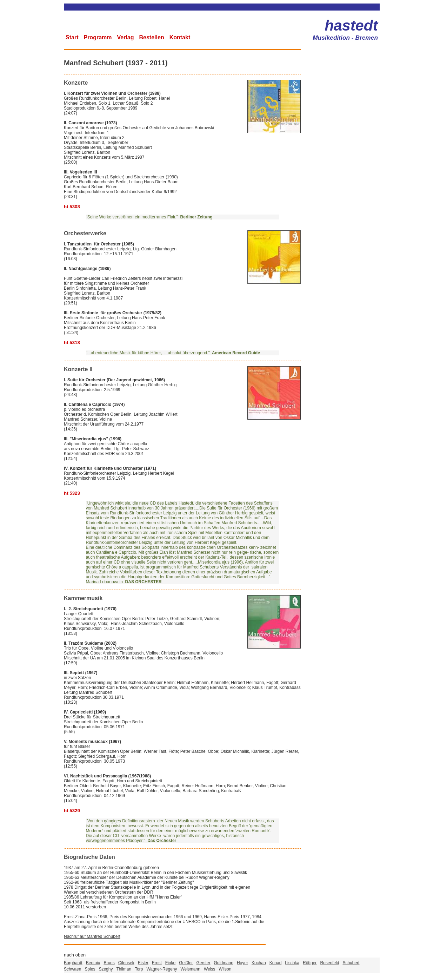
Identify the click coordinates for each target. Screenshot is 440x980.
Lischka (292, 963)
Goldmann (224, 963)
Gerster (204, 963)
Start (72, 37)
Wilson (225, 969)
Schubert (351, 963)
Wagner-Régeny (162, 969)
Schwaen (72, 969)
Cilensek (126, 963)
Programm (98, 37)
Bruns (109, 963)
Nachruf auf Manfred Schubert (92, 936)
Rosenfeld (329, 963)
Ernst (157, 963)
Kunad (276, 963)
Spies (90, 969)
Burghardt (73, 963)
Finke (170, 963)
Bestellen (152, 37)
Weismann (190, 969)
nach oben (75, 955)
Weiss (209, 969)
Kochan (259, 963)
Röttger (310, 963)
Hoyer (242, 963)
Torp (139, 969)
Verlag (125, 37)
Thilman (124, 969)
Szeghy (106, 969)
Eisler (143, 963)
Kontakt (180, 37)
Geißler (186, 963)
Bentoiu (93, 963)
